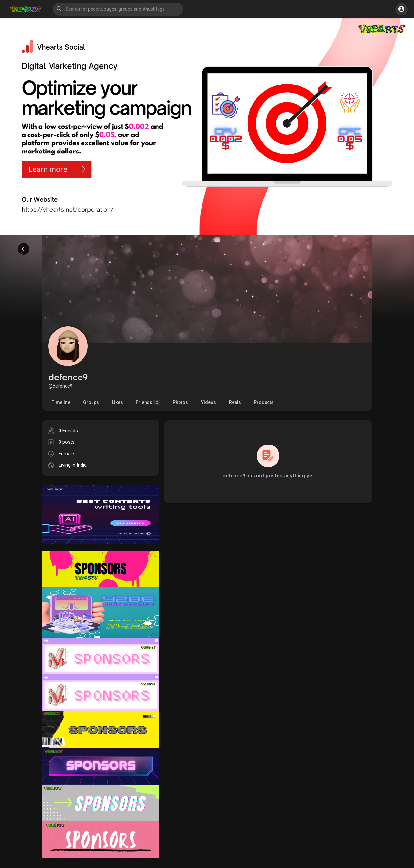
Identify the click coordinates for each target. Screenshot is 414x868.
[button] (118, 9)
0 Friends (68, 431)
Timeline (61, 402)
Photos (180, 402)
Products (264, 402)
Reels (235, 402)
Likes (117, 402)
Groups (91, 402)
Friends (148, 403)
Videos (208, 402)
